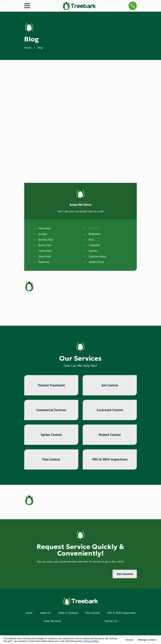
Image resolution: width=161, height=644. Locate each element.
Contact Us (111, 508)
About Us (45, 500)
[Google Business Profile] (34, 613)
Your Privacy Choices (65, 634)
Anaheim (94, 115)
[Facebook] (26, 613)
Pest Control (93, 500)
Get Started (125, 461)
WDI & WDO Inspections (121, 500)
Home (29, 500)
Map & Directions (80, 598)
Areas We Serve (52, 508)
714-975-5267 (80, 545)
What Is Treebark (68, 500)
